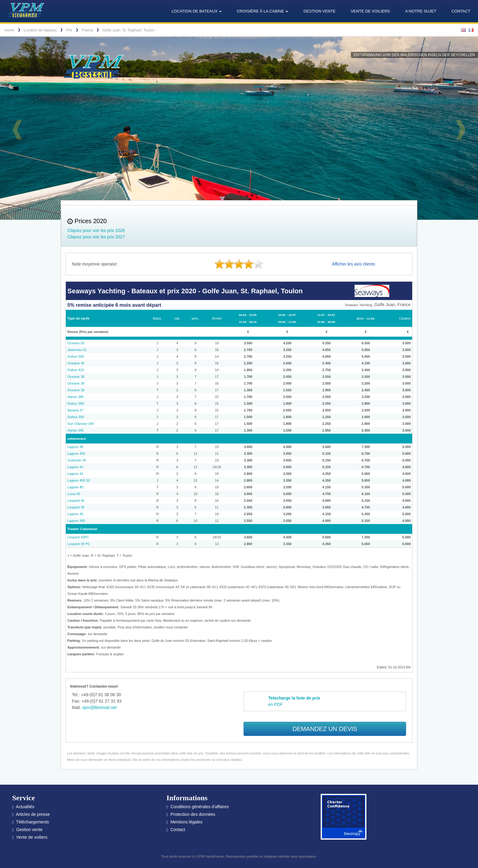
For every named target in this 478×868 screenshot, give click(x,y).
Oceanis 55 (76, 343)
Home (9, 30)
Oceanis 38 (76, 377)
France (87, 30)
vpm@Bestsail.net (99, 707)
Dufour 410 (76, 370)
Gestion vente (319, 11)
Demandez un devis (325, 729)
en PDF (294, 701)
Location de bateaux (40, 30)
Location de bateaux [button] (197, 11)
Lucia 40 (74, 494)
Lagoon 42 (75, 467)
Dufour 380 (76, 403)
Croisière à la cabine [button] (262, 11)
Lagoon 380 (76, 521)
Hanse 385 (75, 397)
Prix (69, 30)
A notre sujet (421, 11)
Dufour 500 (76, 356)
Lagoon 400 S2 (79, 480)
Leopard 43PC (78, 537)
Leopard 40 (76, 501)
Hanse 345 (75, 430)
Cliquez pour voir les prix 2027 (96, 237)
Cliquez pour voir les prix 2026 (96, 230)
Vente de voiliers (371, 11)
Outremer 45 (77, 460)
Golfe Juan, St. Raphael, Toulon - (129, 30)
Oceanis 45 (76, 363)
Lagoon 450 (76, 454)
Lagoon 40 (75, 487)
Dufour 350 (76, 417)
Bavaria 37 (75, 410)
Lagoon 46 (75, 447)
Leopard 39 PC (79, 544)
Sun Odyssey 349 (81, 424)
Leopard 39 (76, 507)
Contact (461, 11)
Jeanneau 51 (77, 350)
